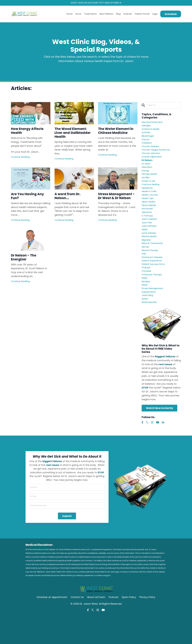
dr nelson (148, 166)
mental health (150, 252)
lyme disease (150, 248)
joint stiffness (150, 240)
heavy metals (150, 216)
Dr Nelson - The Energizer (27, 273)
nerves (146, 263)
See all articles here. (154, 123)
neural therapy (151, 267)
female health (150, 181)
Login (155, 14)
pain (144, 271)
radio (145, 298)
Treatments (90, 14)
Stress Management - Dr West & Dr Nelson (117, 208)
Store (78, 14)
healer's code (150, 201)
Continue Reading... (21, 159)
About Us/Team (96, 625)
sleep (145, 306)
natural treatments (153, 259)
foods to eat (149, 189)
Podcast (128, 14)
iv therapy (148, 228)
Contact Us (77, 625)
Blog (118, 14)
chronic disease (151, 150)
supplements (150, 314)
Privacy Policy (149, 625)
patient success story (155, 283)
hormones (148, 220)
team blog (148, 318)
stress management (154, 310)
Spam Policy (130, 625)
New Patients (106, 14)
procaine (147, 291)
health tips (148, 209)
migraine (147, 255)
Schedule (171, 14)
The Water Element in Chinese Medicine (116, 135)
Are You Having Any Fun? (27, 205)
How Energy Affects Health (26, 132)
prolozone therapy (153, 294)
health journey (151, 205)
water (145, 322)
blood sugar (149, 139)
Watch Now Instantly (160, 432)
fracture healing (151, 193)
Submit (67, 542)
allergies (147, 127)
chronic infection (152, 158)
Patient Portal (142, 14)
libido (145, 244)
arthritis (146, 135)
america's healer (152, 131)
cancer (146, 142)
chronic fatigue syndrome (158, 154)
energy (146, 178)
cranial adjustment (153, 162)
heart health (149, 213)
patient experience (153, 279)
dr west (146, 170)
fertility (146, 185)
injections (147, 224)
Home (69, 14)
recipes (146, 302)
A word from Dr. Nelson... (71, 205)
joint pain (147, 236)
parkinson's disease (153, 275)
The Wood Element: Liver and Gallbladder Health (74, 137)
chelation (147, 146)
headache (148, 197)
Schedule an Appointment (51, 625)
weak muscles (150, 326)
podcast (147, 287)
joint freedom (150, 232)
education (148, 174)
